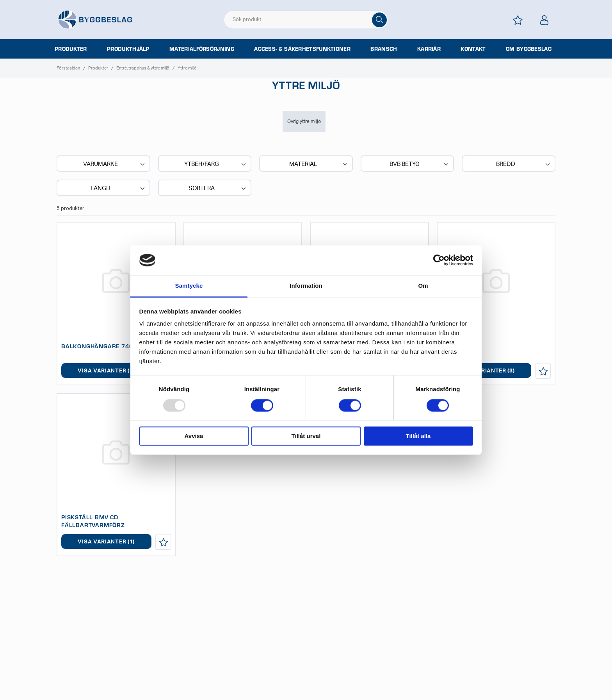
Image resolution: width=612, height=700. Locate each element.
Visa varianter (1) (106, 542)
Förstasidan (68, 68)
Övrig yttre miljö (304, 121)
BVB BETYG (420, 164)
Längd (118, 189)
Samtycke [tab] (189, 286)
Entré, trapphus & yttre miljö (143, 68)
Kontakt (473, 49)
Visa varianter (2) (106, 371)
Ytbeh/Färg (216, 164)
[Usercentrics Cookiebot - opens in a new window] (439, 260)
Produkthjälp (128, 49)
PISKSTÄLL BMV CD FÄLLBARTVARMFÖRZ (93, 521)
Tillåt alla (418, 436)
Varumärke (115, 164)
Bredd (524, 164)
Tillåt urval (306, 436)
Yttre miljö (187, 68)
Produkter (71, 49)
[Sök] (379, 20)
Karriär (429, 49)
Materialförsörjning (202, 49)
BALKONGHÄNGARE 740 (97, 346)
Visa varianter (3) (486, 371)
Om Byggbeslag (529, 49)
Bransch (384, 49)
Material (319, 164)
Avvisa (194, 436)
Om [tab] (423, 286)
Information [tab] (306, 286)
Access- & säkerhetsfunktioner (302, 49)
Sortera (218, 189)
